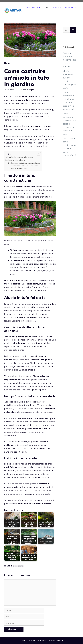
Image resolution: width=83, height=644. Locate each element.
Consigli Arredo (33, 7)
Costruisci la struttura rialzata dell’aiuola (26, 163)
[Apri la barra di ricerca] (50, 14)
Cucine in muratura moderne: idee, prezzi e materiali (69, 60)
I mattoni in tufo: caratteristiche (20, 157)
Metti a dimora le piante (20, 168)
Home (7, 63)
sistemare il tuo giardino (18, 100)
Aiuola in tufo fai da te (16, 160)
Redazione (72, 7)
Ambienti (58, 7)
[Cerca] (73, 30)
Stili (46, 7)
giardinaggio (19, 343)
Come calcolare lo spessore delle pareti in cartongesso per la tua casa (69, 124)
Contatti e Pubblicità (55, 641)
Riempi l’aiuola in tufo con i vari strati (24, 166)
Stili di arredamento (15, 566)
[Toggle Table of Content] (38, 154)
